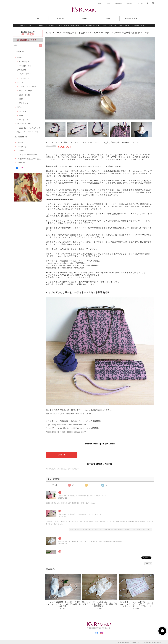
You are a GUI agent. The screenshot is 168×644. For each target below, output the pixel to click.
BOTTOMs (60, 18)
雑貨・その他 (25, 95)
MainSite (140, 3)
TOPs (37, 18)
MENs (108, 18)
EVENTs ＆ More (131, 18)
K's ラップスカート (27, 74)
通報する (148, 564)
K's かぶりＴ (24, 62)
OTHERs (84, 18)
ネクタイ (23, 111)
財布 (21, 99)
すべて (55, 485)
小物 (21, 115)
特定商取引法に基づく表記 (29, 159)
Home (99, 3)
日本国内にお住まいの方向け (100, 464)
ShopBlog (119, 3)
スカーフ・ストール (27, 86)
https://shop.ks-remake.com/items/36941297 (66, 268)
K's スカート (24, 78)
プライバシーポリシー (27, 155)
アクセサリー (25, 103)
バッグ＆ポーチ (25, 91)
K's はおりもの (25, 66)
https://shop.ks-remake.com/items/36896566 (66, 263)
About (108, 3)
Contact (129, 3)
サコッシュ (24, 120)
